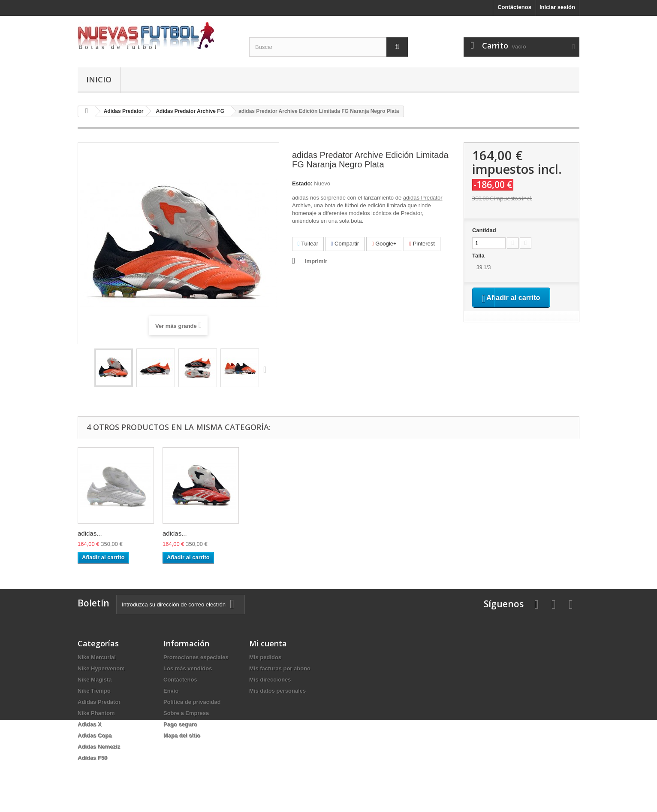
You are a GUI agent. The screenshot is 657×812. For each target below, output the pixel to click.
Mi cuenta (268, 643)
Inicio (99, 79)
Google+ (384, 244)
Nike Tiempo (94, 691)
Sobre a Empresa (186, 713)
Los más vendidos (188, 668)
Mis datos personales (277, 691)
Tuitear (308, 244)
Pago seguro (180, 724)
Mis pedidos (265, 657)
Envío (171, 691)
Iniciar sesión (557, 7)
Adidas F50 (92, 758)
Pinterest (422, 244)
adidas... (90, 533)
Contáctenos (514, 7)
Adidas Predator (99, 702)
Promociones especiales (196, 657)
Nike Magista (95, 680)
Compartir (345, 244)
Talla (479, 256)
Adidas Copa (95, 735)
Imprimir (316, 261)
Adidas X (90, 724)
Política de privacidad (192, 702)
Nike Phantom (96, 713)
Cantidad (484, 230)
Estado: (302, 183)
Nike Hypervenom (101, 668)
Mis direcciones (270, 680)
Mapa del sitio (182, 735)
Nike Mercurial (97, 657)
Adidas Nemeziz (99, 747)
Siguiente (267, 369)
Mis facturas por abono (280, 668)
